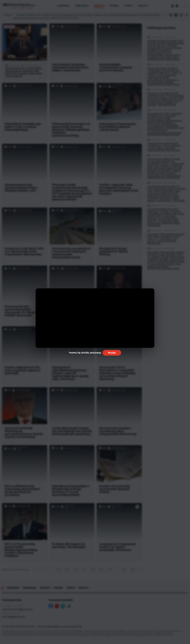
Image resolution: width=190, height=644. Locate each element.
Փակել (112, 353)
